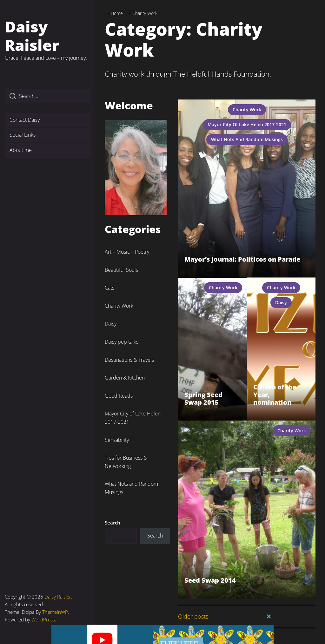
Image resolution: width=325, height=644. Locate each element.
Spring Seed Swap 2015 (203, 398)
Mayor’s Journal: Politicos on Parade (242, 259)
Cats (109, 288)
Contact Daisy (25, 120)
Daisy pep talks (122, 342)
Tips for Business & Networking (126, 462)
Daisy (281, 302)
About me (21, 150)
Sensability (117, 440)
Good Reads (119, 396)
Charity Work (247, 110)
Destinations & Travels (129, 360)
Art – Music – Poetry (127, 252)
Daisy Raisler (32, 36)
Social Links (23, 135)
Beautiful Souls (121, 270)
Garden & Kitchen (125, 378)
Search (113, 523)
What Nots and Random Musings (247, 139)
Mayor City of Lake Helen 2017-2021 (247, 124)
